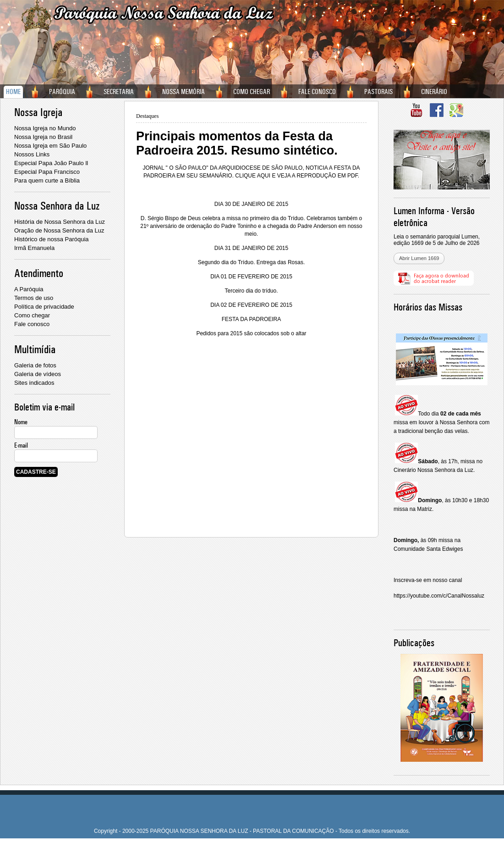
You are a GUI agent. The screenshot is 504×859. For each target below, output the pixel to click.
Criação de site (235, 848)
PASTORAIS (378, 92)
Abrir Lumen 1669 (419, 258)
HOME (13, 92)
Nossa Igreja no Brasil (43, 137)
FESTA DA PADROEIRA (252, 319)
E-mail (21, 445)
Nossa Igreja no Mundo (45, 128)
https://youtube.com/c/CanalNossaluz (439, 596)
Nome (21, 422)
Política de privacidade (44, 307)
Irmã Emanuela (34, 248)
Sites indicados (34, 383)
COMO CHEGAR (252, 92)
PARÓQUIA (62, 92)
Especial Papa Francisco (47, 172)
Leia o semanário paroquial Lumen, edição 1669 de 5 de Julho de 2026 (437, 240)
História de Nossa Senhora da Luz (60, 222)
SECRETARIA (119, 92)
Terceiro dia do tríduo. (251, 291)
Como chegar (32, 315)
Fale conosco (32, 324)
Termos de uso (34, 298)
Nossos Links (32, 154)
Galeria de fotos (35, 365)
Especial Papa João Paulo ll (51, 163)
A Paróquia (29, 289)
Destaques (147, 116)
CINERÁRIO (434, 92)
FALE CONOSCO (317, 92)
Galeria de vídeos (38, 374)
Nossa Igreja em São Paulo (50, 146)
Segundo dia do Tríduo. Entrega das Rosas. (252, 262)
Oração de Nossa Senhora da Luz (59, 230)
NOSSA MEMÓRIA (184, 92)
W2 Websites (271, 848)
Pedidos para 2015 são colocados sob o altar (251, 333)
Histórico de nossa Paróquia (52, 239)
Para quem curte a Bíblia (47, 180)
